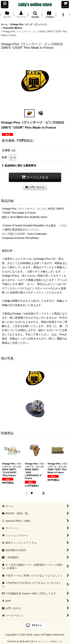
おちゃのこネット (29, 641)
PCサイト (37, 625)
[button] (5, 5)
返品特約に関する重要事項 (19, 166)
